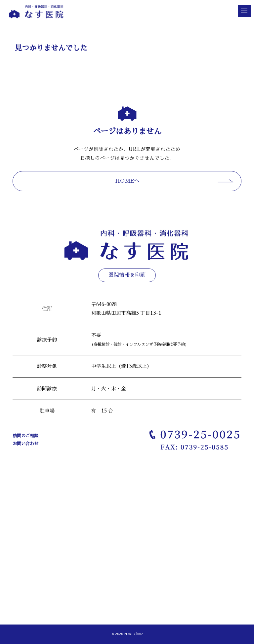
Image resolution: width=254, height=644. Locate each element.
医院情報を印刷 (127, 275)
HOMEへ (127, 181)
